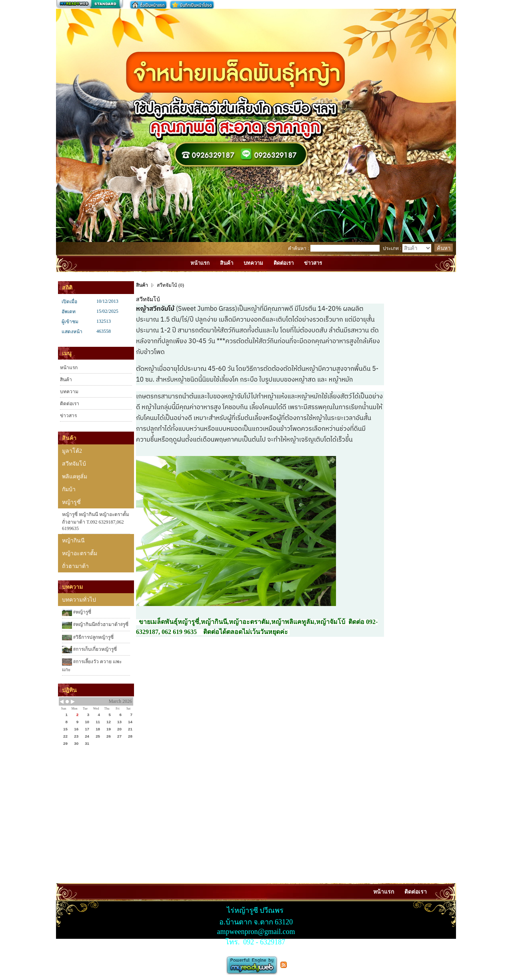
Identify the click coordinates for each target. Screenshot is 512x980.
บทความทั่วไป (79, 600)
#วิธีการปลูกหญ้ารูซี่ (88, 637)
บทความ (69, 392)
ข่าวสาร (68, 416)
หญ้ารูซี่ (71, 502)
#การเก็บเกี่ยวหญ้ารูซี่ (89, 650)
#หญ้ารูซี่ (77, 612)
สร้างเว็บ (90, 4)
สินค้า (66, 380)
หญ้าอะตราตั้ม (80, 553)
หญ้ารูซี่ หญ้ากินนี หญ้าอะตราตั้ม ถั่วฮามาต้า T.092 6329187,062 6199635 (96, 521)
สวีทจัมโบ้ (74, 464)
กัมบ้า (69, 489)
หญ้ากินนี (73, 541)
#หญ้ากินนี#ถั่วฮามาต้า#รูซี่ (95, 625)
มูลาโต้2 (72, 451)
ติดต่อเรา (70, 404)
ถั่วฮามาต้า (75, 566)
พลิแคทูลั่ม (75, 477)
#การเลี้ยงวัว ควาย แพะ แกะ (92, 665)
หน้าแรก (69, 368)
